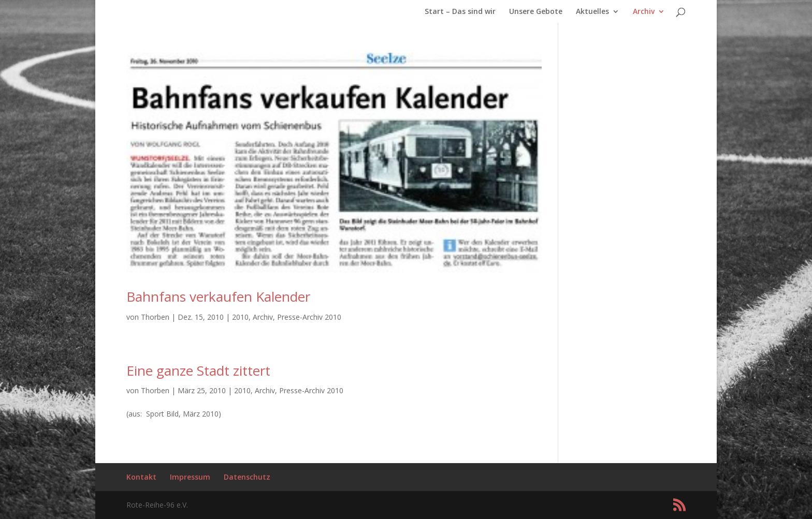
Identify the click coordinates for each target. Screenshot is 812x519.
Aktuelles (592, 12)
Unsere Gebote (536, 12)
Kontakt (141, 477)
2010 (240, 317)
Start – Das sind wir (460, 12)
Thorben (155, 317)
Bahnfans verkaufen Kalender (218, 296)
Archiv (644, 12)
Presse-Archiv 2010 (309, 317)
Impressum (190, 477)
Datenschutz (247, 477)
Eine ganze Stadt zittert (198, 370)
